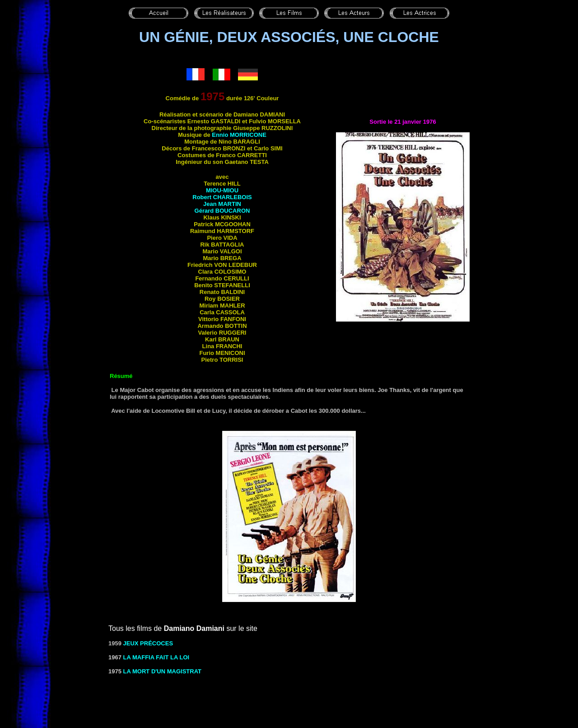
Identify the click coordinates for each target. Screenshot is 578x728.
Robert (222, 197)
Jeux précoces (148, 643)
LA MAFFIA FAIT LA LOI (156, 657)
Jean (222, 204)
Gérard (222, 211)
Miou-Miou (222, 190)
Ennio (239, 135)
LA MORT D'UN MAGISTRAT (163, 671)
